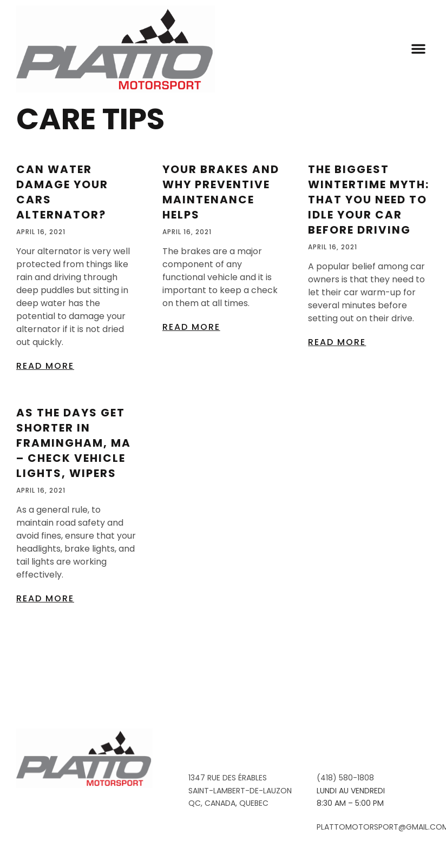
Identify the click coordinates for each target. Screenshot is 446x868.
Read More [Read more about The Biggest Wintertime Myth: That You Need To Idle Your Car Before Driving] (337, 406)
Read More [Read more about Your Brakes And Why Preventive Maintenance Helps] (191, 391)
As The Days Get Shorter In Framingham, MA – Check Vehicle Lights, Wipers (74, 507)
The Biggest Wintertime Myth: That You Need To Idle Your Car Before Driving (369, 264)
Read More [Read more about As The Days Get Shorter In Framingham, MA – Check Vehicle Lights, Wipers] (45, 662)
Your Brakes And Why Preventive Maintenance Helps (221, 256)
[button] (418, 49)
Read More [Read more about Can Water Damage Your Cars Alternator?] (45, 430)
